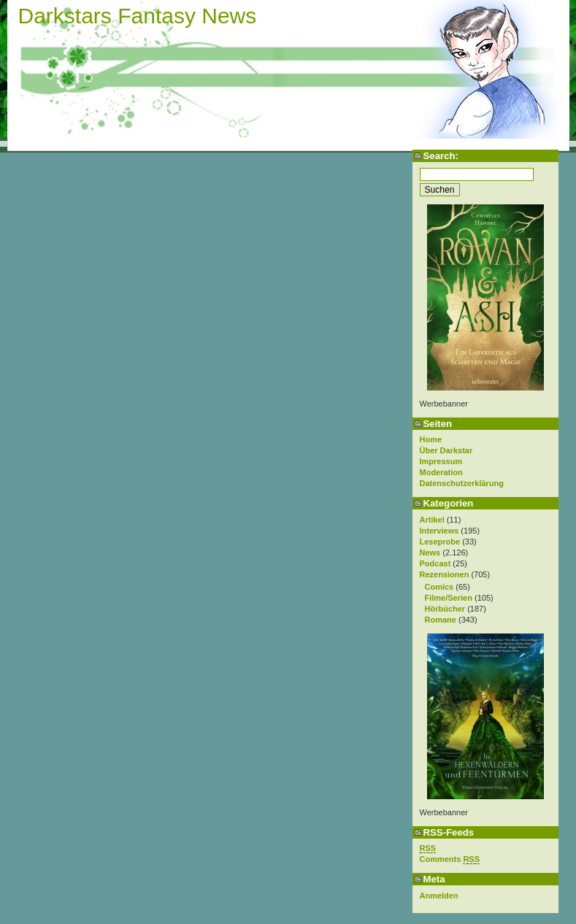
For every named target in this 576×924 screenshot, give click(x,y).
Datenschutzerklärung (462, 483)
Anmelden (439, 896)
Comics (439, 587)
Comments (450, 859)
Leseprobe (440, 542)
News (430, 553)
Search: (441, 156)
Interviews (439, 531)
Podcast (435, 563)
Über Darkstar (446, 450)
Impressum (441, 461)
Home (431, 439)
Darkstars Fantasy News (138, 16)
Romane (441, 620)
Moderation (441, 472)
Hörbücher (445, 609)
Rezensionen (445, 574)
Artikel (432, 520)
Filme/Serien (449, 598)
